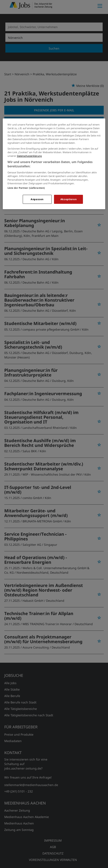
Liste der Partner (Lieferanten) (26, 188)
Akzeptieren (68, 199)
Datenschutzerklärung (29, 156)
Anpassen (37, 199)
